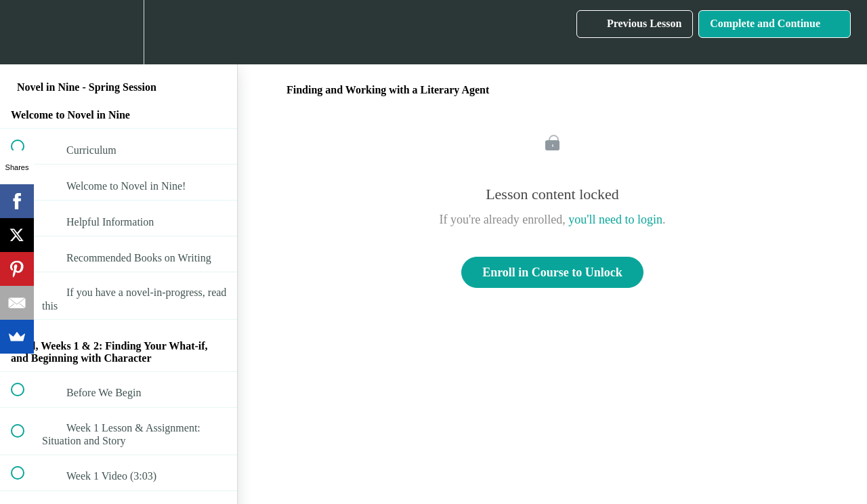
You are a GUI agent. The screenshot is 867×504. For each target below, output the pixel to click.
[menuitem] (119, 32)
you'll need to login (615, 219)
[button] (25, 32)
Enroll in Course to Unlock (552, 272)
